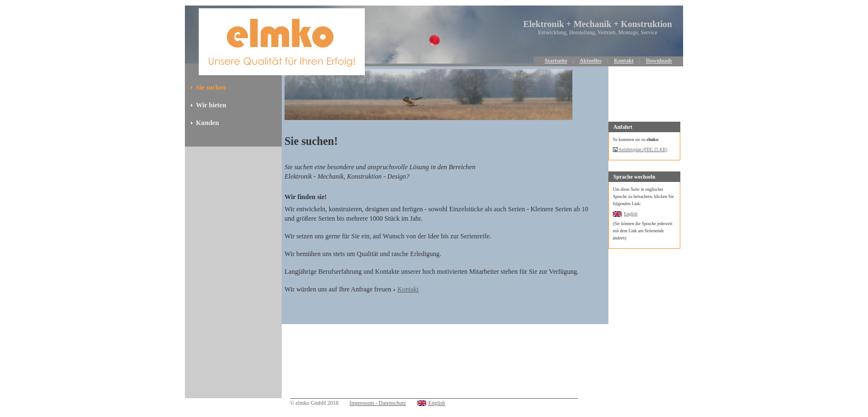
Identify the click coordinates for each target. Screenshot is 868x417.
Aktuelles (591, 61)
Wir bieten (211, 105)
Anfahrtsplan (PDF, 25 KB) (643, 150)
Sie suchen (211, 87)
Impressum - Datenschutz (378, 403)
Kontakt (624, 61)
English (631, 214)
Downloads (659, 61)
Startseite (556, 61)
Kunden (207, 123)
